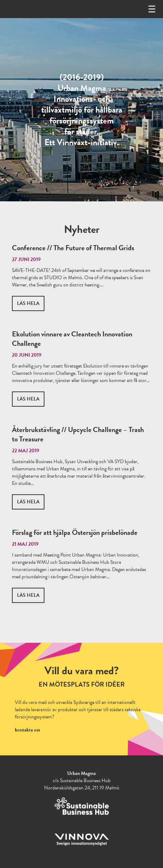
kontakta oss (27, 730)
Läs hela (28, 303)
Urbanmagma (28, 9)
